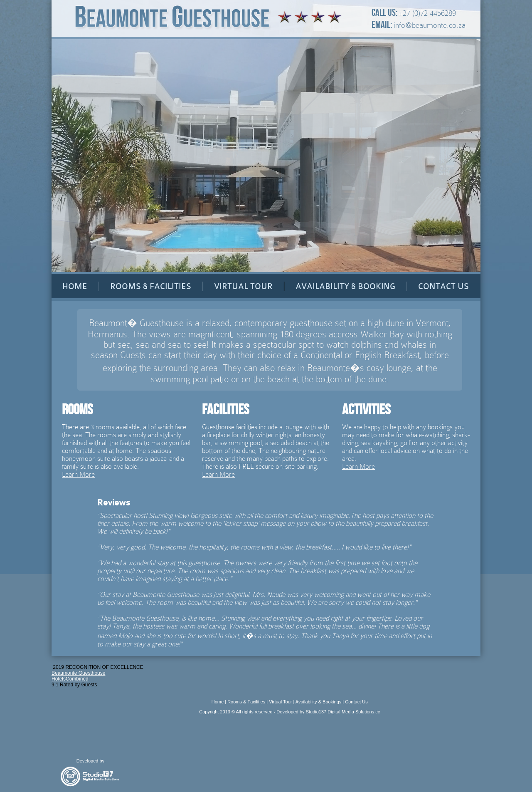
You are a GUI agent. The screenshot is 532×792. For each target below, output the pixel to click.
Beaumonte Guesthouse (78, 673)
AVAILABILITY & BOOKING (345, 286)
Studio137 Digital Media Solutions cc (343, 712)
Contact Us (356, 702)
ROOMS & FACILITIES (151, 286)
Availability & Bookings (318, 702)
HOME (75, 286)
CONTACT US (443, 286)
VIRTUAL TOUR (243, 286)
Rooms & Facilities (246, 702)
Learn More (78, 474)
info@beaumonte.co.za (430, 25)
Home (218, 702)
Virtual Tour (280, 702)
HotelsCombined (70, 679)
